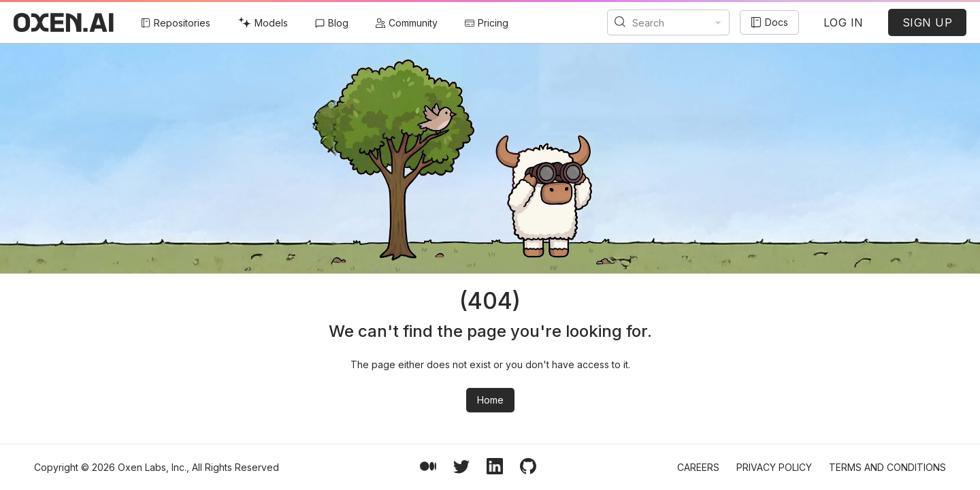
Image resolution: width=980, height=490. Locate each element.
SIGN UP (928, 22)
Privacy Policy (774, 467)
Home (490, 400)
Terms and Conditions (887, 467)
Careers (698, 467)
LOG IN (844, 22)
